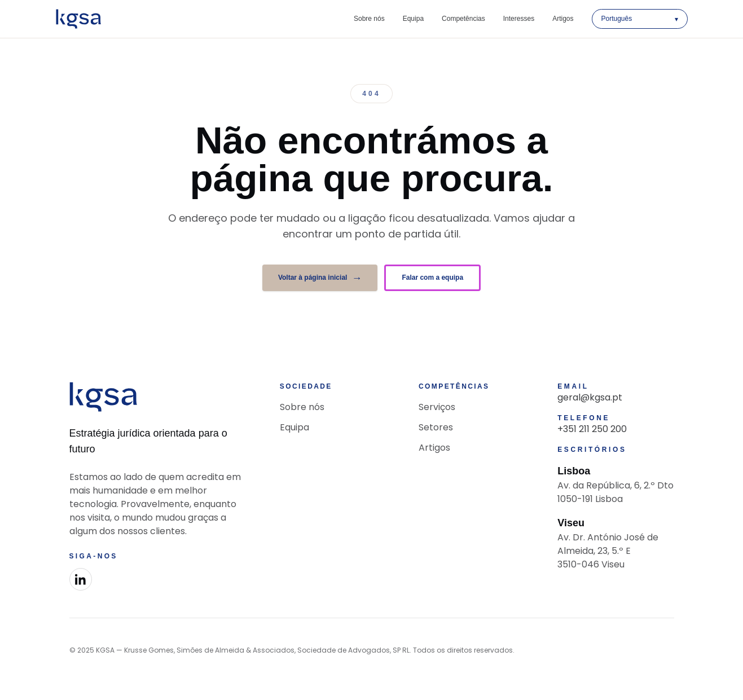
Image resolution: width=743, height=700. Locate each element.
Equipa (413, 19)
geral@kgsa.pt (590, 397)
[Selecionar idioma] (640, 19)
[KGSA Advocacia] (78, 19)
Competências (463, 19)
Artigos (563, 19)
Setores (436, 427)
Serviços (437, 407)
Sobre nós (369, 19)
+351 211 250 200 (592, 429)
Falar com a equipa (432, 278)
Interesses (519, 19)
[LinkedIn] (81, 579)
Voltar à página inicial (320, 278)
